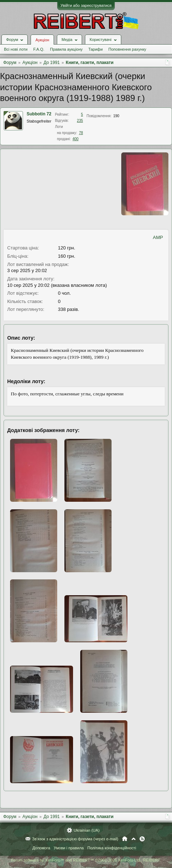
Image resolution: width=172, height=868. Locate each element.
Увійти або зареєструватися (86, 5)
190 (116, 116)
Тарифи (96, 49)
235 (80, 121)
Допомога (41, 848)
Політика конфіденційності (112, 848)
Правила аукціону (66, 49)
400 (75, 139)
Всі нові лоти (16, 49)
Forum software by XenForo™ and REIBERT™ (86, 860)
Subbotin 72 (39, 114)
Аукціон (42, 40)
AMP (158, 237)
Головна (125, 839)
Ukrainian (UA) (86, 830)
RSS (142, 839)
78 (81, 133)
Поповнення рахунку (127, 49)
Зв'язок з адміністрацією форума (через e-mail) (75, 839)
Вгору (133, 839)
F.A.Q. (39, 49)
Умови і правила (69, 848)
